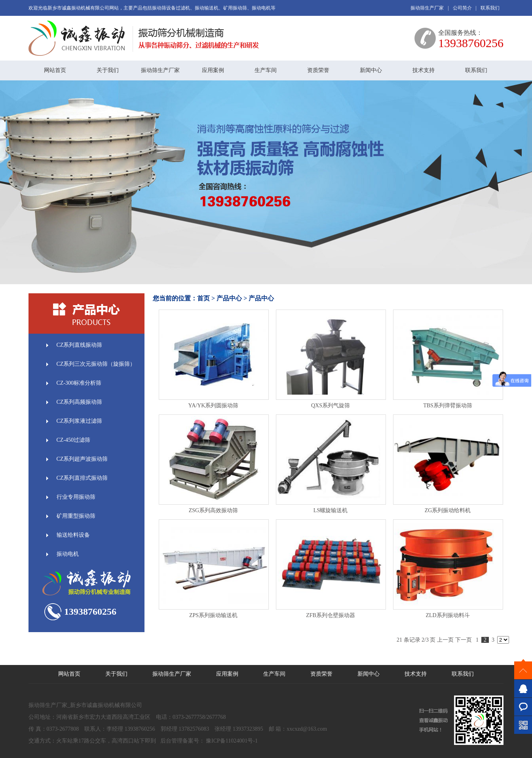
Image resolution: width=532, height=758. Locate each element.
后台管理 (171, 741)
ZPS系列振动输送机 (213, 615)
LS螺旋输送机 (331, 510)
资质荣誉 (318, 70)
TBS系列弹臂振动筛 (448, 406)
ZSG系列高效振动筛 (213, 510)
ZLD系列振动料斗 (447, 615)
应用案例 (213, 70)
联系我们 (490, 8)
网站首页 (55, 70)
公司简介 (462, 8)
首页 (203, 298)
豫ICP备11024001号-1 (231, 741)
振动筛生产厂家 (427, 8)
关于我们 (108, 70)
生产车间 (266, 70)
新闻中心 (371, 70)
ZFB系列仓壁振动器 (331, 615)
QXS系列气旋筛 (331, 406)
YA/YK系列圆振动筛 (214, 406)
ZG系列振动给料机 (448, 510)
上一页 (445, 640)
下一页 (464, 640)
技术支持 (424, 70)
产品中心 (229, 298)
